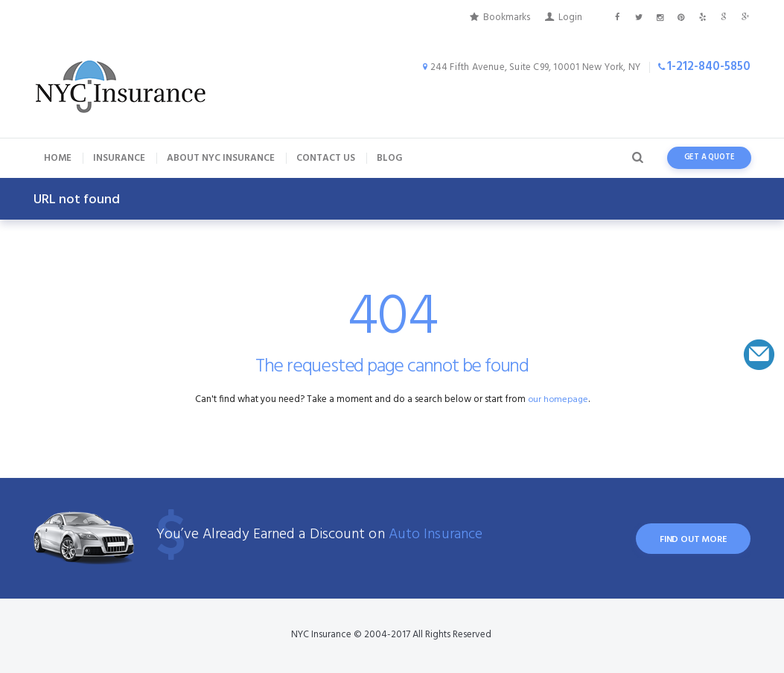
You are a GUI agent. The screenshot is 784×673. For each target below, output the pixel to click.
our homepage (558, 399)
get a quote (710, 157)
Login (570, 17)
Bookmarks (507, 17)
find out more (690, 541)
